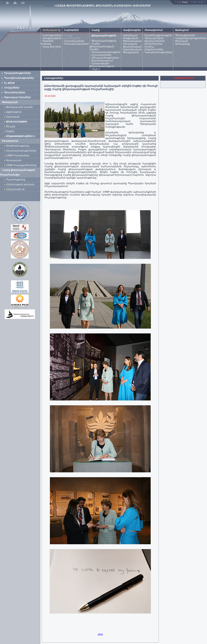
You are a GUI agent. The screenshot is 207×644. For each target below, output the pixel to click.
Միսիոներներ (153, 44)
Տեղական (182, 41)
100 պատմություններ (105, 58)
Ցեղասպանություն (104, 41)
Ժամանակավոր (17, 122)
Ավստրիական (132, 49)
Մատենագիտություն (158, 35)
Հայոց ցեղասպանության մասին (102, 46)
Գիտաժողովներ (15, 92)
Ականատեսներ (155, 41)
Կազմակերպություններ (191, 38)
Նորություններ (52, 35)
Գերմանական (132, 41)
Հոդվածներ (12, 88)
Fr (204, 2)
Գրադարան (14, 160)
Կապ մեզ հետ (52, 47)
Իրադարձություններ (17, 73)
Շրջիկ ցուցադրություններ (20, 132)
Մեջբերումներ (154, 49)
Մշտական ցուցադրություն (16, 117)
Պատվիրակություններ (19, 78)
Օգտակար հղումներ (17, 97)
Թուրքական (131, 52)
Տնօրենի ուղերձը (47, 42)
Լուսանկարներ (74, 41)
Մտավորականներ (77, 44)
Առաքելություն (52, 38)
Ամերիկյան (130, 35)
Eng (177, 2)
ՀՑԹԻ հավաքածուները (21, 165)
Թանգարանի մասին (19, 107)
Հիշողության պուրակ (20, 184)
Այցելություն (14, 112)
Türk (192, 2)
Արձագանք (182, 44)
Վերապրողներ (154, 38)
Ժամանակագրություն (106, 52)
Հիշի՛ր (96, 69)
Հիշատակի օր (15, 189)
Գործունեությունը (18, 146)
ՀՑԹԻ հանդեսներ (18, 155)
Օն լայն (11, 126)
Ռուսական (130, 44)
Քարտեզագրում (102, 61)
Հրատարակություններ (21, 151)
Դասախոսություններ (158, 52)
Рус (199, 2)
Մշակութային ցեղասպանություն (102, 65)
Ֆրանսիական (132, 47)
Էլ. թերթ (9, 83)
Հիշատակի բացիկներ (22, 136)
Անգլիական (131, 38)
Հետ (100, 634)
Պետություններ (185, 35)
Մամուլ (149, 47)
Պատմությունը (16, 180)
